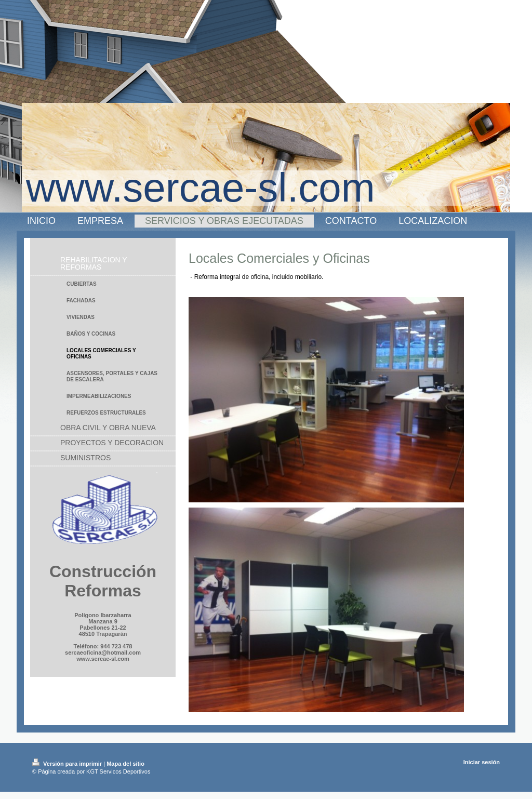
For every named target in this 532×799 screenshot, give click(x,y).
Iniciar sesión (482, 762)
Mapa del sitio (125, 764)
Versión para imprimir (68, 764)
